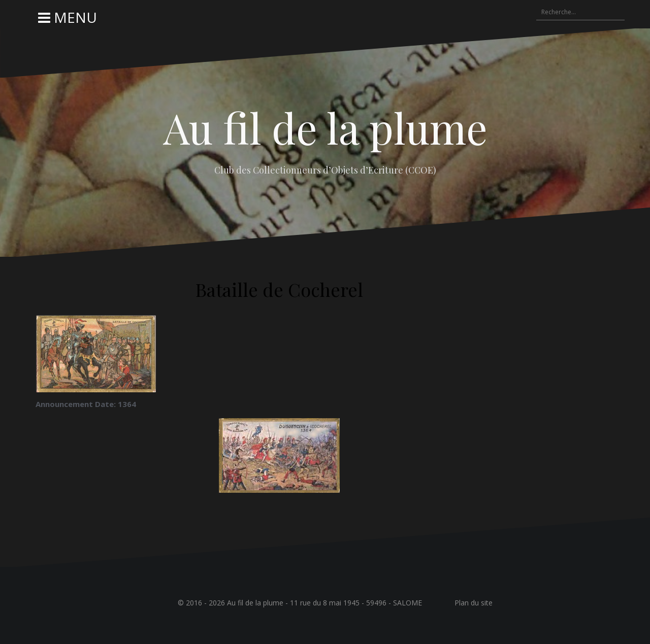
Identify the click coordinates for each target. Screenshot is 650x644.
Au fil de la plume (325, 127)
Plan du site (474, 603)
